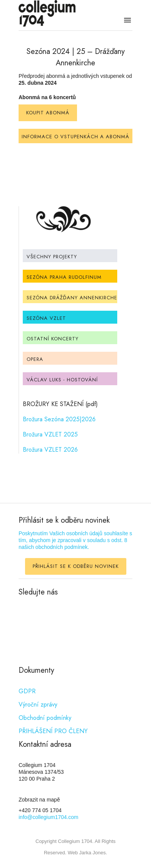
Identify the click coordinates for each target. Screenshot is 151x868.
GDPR (27, 691)
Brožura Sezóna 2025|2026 (59, 419)
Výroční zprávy (38, 704)
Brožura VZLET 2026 (50, 450)
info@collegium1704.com (48, 817)
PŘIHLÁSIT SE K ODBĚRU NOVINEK (76, 566)
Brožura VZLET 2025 (50, 434)
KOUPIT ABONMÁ (48, 113)
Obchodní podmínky (45, 718)
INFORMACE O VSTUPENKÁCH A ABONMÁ (75, 137)
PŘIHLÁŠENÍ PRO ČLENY (53, 731)
